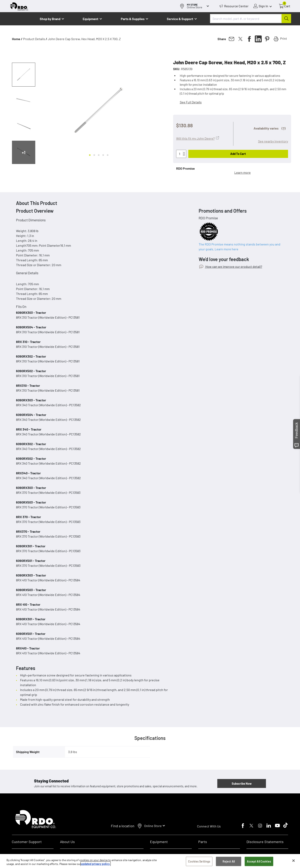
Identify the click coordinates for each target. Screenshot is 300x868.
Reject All (229, 861)
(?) (284, 128)
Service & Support (180, 19)
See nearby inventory (273, 141)
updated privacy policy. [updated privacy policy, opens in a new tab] (96, 864)
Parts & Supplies (133, 19)
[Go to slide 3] (99, 155)
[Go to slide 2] (94, 155)
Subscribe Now (242, 783)
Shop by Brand (50, 19)
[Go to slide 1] (90, 155)
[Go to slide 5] (108, 155)
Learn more (243, 172)
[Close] (294, 861)
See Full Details (191, 102)
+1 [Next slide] (24, 152)
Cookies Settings (199, 861)
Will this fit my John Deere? (195, 138)
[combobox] (251, 19)
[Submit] (286, 19)
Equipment (91, 19)
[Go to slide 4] (103, 155)
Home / (17, 39)
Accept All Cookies (259, 861)
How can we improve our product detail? (233, 266)
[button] (24, 75)
